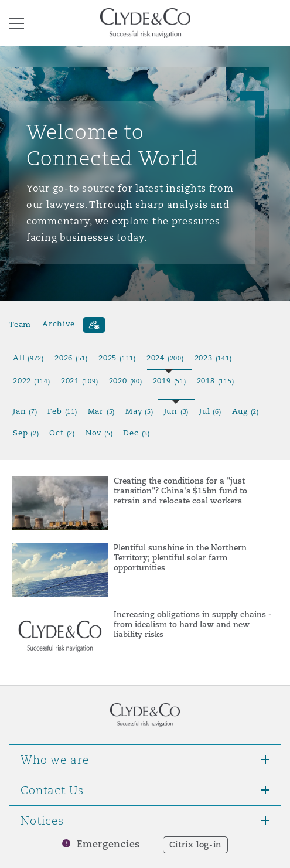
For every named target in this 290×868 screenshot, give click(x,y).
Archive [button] (58, 324)
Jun (176, 411)
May (139, 411)
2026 (71, 358)
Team (20, 324)
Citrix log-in (195, 845)
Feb (62, 411)
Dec (136, 433)
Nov (99, 433)
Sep (26, 433)
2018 (216, 381)
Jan (25, 411)
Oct (62, 433)
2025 (117, 358)
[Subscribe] (94, 325)
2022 (32, 381)
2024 (165, 358)
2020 (126, 381)
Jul (210, 411)
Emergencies (108, 844)
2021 (80, 381)
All (28, 358)
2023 (213, 358)
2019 (170, 381)
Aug (245, 411)
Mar (101, 411)
